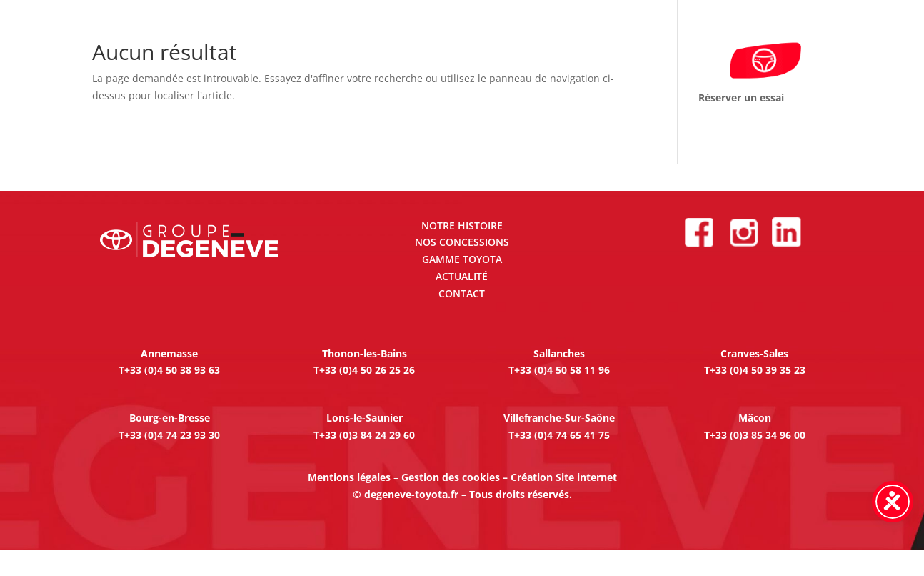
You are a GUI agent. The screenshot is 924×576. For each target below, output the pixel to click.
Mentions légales (349, 477)
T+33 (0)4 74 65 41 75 (559, 435)
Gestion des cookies (451, 477)
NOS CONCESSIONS (462, 242)
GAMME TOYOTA (462, 259)
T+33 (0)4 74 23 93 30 (169, 435)
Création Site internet (564, 477)
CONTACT (462, 293)
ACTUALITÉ (462, 276)
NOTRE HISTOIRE (462, 225)
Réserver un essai (741, 98)
